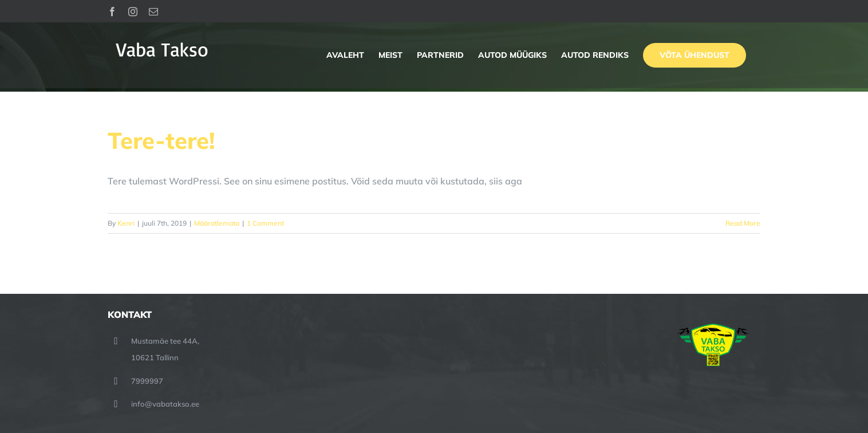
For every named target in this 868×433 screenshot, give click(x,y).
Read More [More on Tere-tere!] (743, 223)
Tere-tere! (161, 140)
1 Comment (265, 223)
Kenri (126, 223)
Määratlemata (217, 223)
